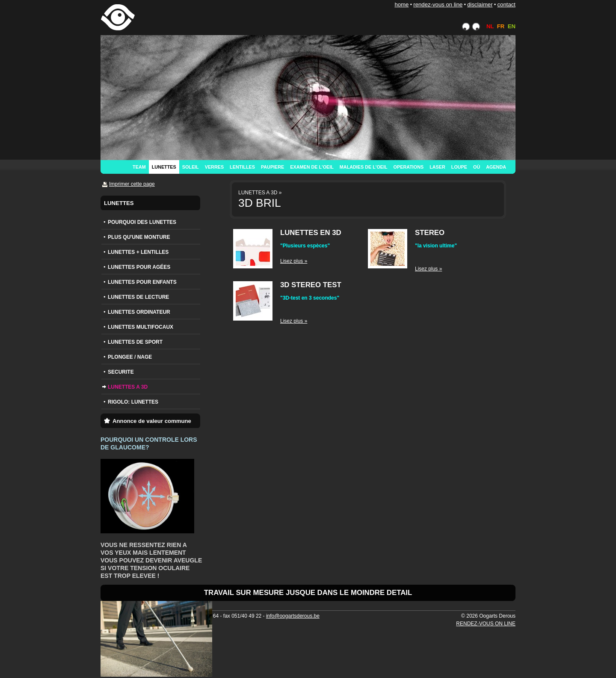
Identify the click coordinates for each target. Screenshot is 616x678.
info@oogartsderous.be (293, 616)
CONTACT (506, 4)
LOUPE (459, 167)
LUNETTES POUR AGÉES (139, 267)
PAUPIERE (272, 167)
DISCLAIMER (480, 4)
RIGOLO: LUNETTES (133, 402)
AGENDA (496, 167)
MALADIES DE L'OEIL (364, 167)
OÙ (477, 167)
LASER (437, 167)
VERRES (214, 167)
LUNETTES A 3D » (260, 193)
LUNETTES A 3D (128, 387)
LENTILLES (242, 167)
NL (490, 26)
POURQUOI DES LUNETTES (142, 222)
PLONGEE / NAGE (130, 357)
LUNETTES (164, 167)
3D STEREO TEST (311, 285)
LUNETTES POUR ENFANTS (142, 282)
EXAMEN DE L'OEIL (312, 167)
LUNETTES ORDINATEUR (139, 312)
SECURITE (121, 372)
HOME (401, 4)
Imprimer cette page (132, 184)
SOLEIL (191, 167)
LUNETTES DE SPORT (135, 342)
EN (512, 26)
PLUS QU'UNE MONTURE (139, 237)
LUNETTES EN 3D (311, 233)
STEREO (430, 233)
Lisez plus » (294, 261)
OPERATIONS (409, 167)
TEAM (139, 167)
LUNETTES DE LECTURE (138, 297)
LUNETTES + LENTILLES (138, 252)
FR (501, 26)
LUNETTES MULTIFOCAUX (141, 327)
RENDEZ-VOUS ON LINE (438, 4)
